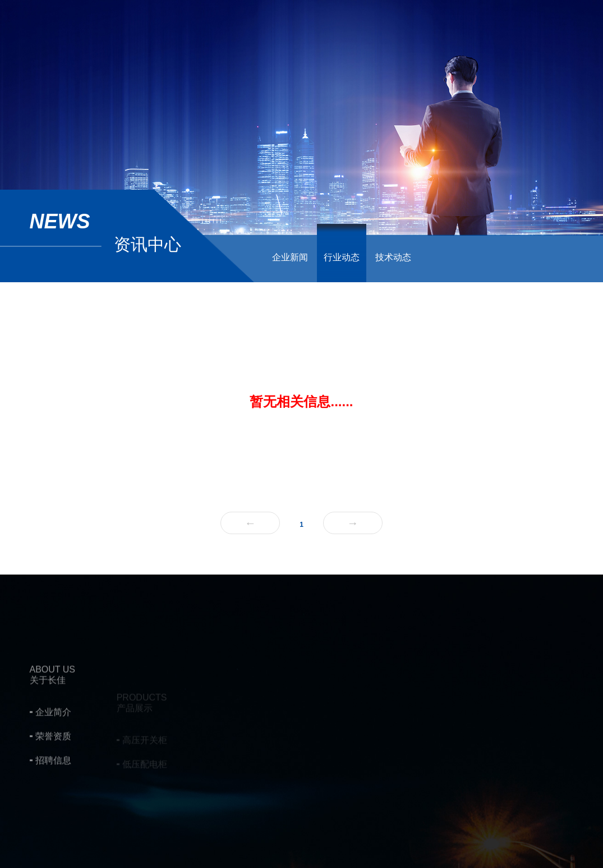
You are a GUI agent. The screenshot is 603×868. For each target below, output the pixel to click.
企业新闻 (290, 257)
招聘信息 (53, 796)
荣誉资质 (53, 772)
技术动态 (393, 257)
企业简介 (53, 748)
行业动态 (342, 257)
